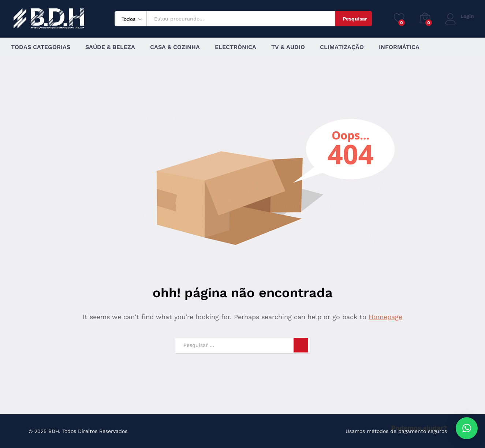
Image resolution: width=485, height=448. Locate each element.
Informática (399, 47)
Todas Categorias (41, 47)
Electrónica (236, 47)
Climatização (342, 47)
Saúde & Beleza (110, 47)
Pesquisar (355, 19)
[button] (467, 428)
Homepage (385, 317)
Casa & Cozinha (175, 47)
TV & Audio (288, 47)
